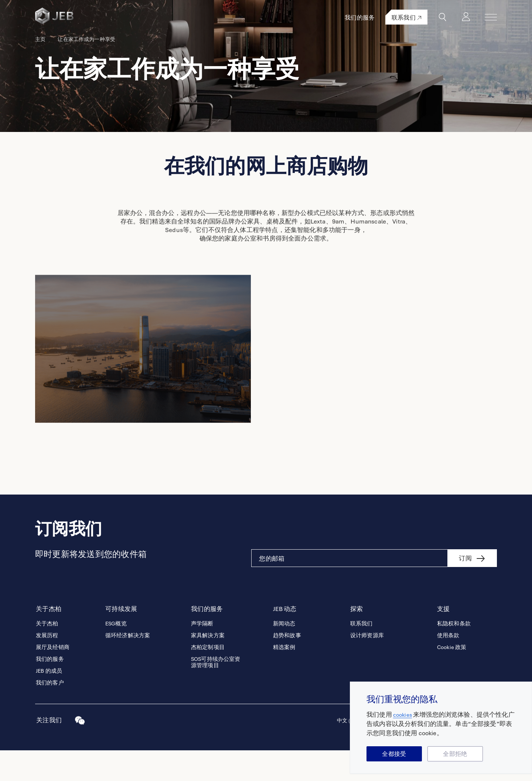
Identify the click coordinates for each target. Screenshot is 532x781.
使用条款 (448, 666)
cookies (404, 715)
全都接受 (394, 754)
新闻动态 (284, 654)
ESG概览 (116, 654)
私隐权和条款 (454, 654)
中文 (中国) (347, 751)
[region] (441, 728)
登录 (471, 17)
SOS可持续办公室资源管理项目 (216, 693)
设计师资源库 (367, 666)
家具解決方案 (208, 666)
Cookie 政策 (452, 678)
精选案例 (284, 678)
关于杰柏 (47, 654)
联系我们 (416, 18)
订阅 (465, 589)
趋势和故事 (287, 666)
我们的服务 (369, 18)
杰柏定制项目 (208, 678)
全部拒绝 (455, 754)
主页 (40, 66)
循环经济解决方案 (128, 666)
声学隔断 (202, 654)
